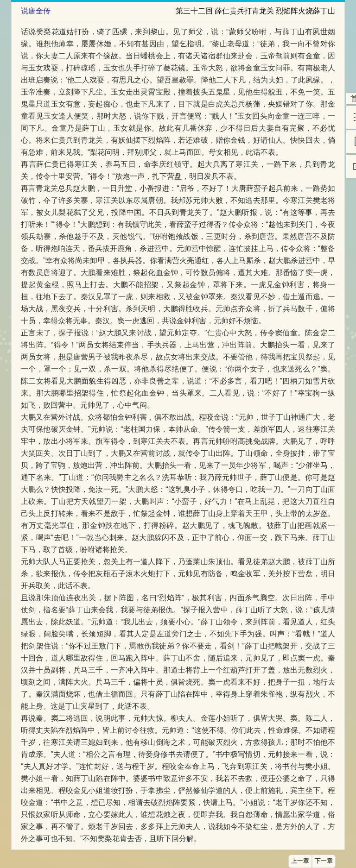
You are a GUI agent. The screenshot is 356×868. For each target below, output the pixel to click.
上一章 (300, 861)
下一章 (324, 861)
